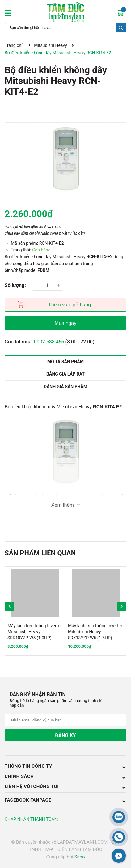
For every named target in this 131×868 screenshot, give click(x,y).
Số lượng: (15, 285)
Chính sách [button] (65, 776)
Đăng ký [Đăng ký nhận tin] (65, 735)
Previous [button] (10, 606)
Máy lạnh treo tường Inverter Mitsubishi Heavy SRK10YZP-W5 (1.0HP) (35, 632)
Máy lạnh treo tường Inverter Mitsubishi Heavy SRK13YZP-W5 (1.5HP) (95, 632)
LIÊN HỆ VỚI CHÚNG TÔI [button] (65, 787)
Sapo (79, 857)
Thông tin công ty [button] (65, 766)
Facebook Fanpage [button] (65, 800)
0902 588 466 (49, 342)
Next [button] (121, 606)
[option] (65, 159)
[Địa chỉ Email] (65, 720)
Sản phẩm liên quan (40, 553)
